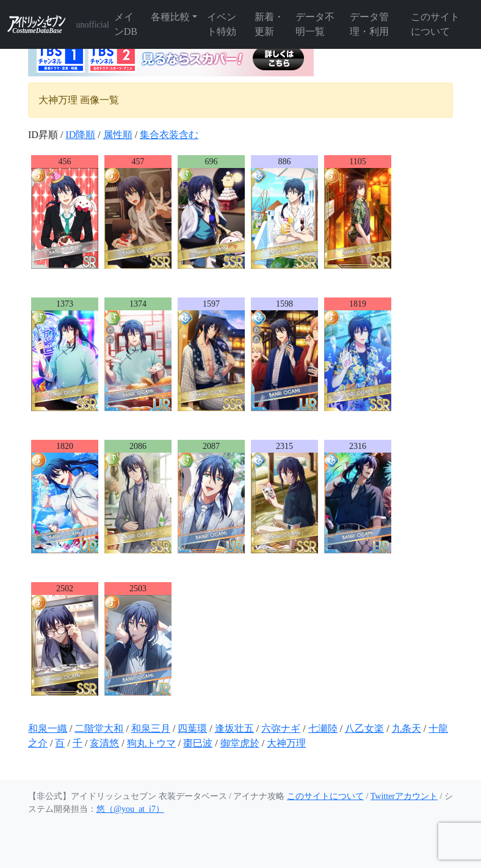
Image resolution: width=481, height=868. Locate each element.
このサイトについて (435, 24)
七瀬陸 (323, 728)
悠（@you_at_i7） (130, 809)
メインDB (126, 24)
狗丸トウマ (151, 743)
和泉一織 (48, 728)
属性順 (118, 135)
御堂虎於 (240, 743)
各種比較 (170, 17)
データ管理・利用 (369, 24)
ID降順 (80, 135)
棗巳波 (198, 743)
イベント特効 (222, 24)
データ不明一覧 (315, 24)
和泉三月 (151, 728)
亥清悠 (104, 743)
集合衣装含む (169, 135)
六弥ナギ (281, 728)
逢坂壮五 (234, 728)
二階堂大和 (99, 728)
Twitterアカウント (404, 796)
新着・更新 (269, 24)
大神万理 (286, 743)
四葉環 (192, 728)
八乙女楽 (364, 728)
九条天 (407, 728)
